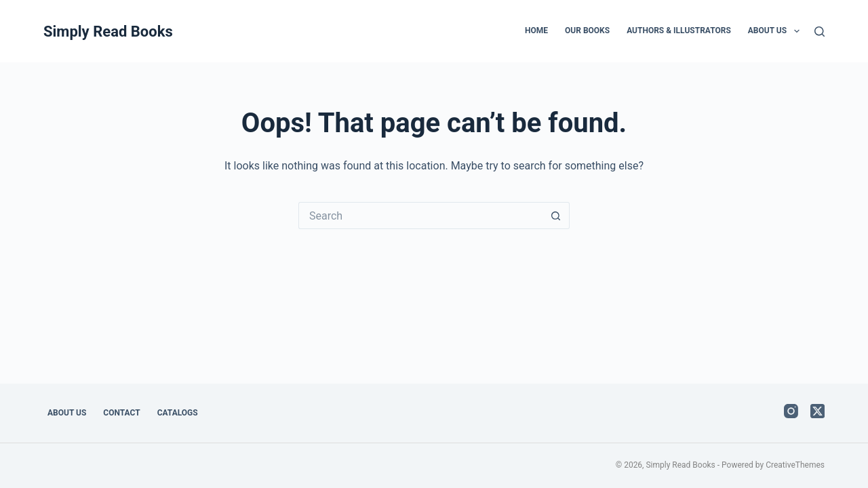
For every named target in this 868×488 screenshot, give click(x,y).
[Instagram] (791, 411)
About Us (776, 31)
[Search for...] (420, 216)
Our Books (587, 30)
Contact (121, 413)
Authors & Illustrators (679, 30)
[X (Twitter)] (817, 411)
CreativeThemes (795, 465)
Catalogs (178, 413)
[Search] (820, 32)
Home (536, 30)
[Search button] (556, 216)
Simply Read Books (108, 32)
